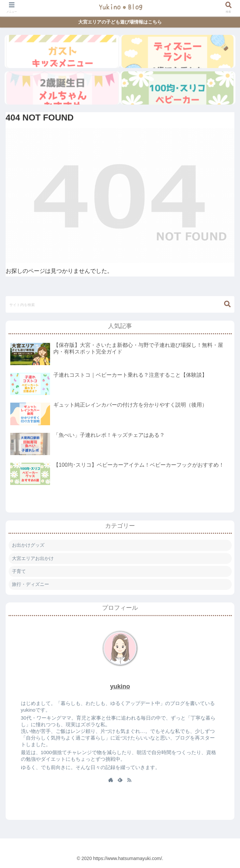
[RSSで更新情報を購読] (129, 780)
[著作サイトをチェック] (111, 780)
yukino (120, 686)
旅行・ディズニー (30, 584)
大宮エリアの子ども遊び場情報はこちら (120, 22)
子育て (19, 571)
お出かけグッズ (28, 545)
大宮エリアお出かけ (33, 558)
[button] (227, 304)
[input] (120, 304)
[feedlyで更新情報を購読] (120, 780)
